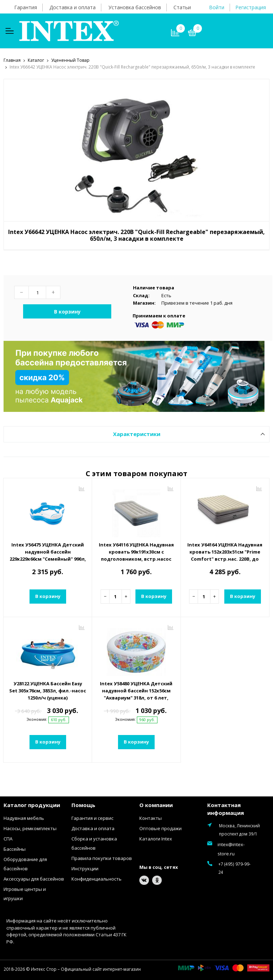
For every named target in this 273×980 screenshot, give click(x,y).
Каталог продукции (32, 805)
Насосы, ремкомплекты (30, 828)
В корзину (67, 311)
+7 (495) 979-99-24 (234, 868)
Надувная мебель (24, 818)
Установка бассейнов (135, 7)
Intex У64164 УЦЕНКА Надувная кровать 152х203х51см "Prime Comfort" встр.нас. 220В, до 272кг (225, 555)
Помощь (83, 805)
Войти (217, 7)
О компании (156, 805)
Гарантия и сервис (92, 818)
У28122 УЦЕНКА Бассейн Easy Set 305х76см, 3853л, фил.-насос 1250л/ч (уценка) (48, 690)
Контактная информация (226, 809)
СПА (8, 838)
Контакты (151, 818)
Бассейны (15, 849)
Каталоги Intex (156, 838)
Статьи (182, 7)
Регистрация (251, 7)
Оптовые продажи (160, 828)
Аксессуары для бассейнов (34, 878)
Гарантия (26, 7)
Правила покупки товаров (102, 858)
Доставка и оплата (73, 7)
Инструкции (85, 868)
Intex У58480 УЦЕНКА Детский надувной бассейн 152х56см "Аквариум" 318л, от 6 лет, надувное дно (136, 694)
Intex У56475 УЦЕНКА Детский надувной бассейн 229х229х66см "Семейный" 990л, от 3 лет (48, 555)
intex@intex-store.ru (231, 849)
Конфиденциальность (97, 878)
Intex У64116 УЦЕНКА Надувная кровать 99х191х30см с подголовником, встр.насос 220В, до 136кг (136, 555)
